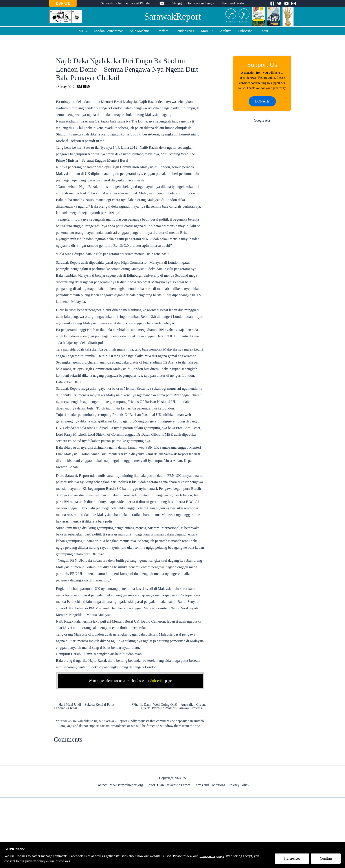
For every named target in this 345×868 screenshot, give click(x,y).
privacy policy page (213, 856)
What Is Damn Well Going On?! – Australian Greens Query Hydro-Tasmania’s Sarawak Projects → (169, 706)
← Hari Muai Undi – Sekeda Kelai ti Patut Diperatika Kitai (84, 706)
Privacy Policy (239, 785)
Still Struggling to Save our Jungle (190, 3)
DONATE (63, 3)
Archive (226, 31)
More (207, 31)
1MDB (82, 31)
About (264, 31)
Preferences (292, 858)
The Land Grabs (233, 3)
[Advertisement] (262, 204)
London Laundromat (108, 31)
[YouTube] (286, 4)
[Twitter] (279, 4)
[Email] (294, 4)
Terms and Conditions (210, 785)
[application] (211, 31)
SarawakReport (173, 16)
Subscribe (245, 31)
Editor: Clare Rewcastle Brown (169, 785)
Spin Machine (140, 31)
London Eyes (185, 31)
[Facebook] (272, 4)
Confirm (326, 858)
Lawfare (162, 31)
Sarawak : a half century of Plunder (126, 3)
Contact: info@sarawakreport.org (119, 785)
